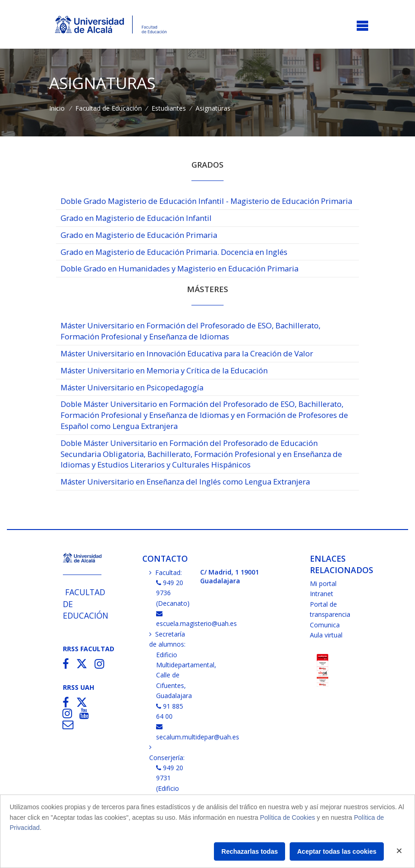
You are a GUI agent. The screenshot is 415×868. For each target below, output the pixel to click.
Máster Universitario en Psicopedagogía (132, 387)
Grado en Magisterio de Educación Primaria (139, 235)
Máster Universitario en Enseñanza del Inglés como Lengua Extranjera (185, 482)
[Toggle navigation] (362, 26)
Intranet (322, 594)
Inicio (57, 108)
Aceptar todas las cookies (337, 851)
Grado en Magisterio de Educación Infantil (136, 218)
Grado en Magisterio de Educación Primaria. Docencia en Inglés (174, 252)
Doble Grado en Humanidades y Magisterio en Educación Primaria (179, 268)
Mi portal (323, 583)
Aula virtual (326, 635)
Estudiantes (169, 108)
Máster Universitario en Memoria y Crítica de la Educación (164, 370)
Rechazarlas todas (250, 851)
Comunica (325, 625)
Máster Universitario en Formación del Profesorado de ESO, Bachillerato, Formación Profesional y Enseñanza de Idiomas (191, 331)
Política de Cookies (287, 817)
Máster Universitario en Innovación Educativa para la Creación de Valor (187, 353)
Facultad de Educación (109, 108)
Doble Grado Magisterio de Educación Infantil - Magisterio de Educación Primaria (206, 201)
